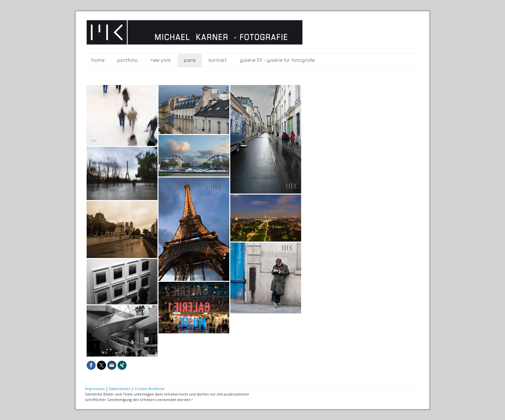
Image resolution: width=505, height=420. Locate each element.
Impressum (95, 389)
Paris (190, 60)
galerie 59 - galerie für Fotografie (277, 60)
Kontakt (218, 60)
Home (98, 60)
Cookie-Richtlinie (150, 389)
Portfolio (128, 60)
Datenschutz (120, 389)
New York (161, 60)
